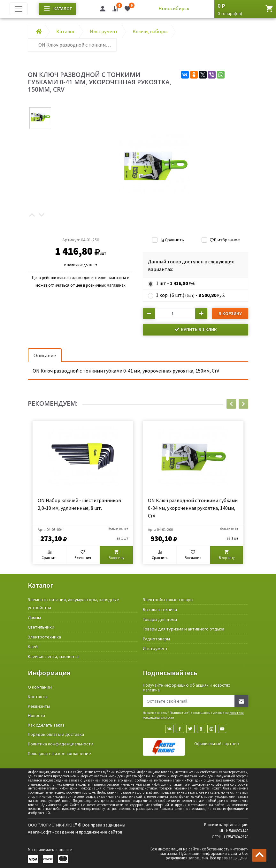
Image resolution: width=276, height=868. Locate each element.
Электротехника (44, 637)
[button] (32, 215)
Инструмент (155, 648)
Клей (33, 646)
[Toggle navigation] (19, 9)
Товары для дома (160, 619)
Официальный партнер (217, 744)
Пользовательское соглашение (59, 753)
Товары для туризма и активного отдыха (184, 629)
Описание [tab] (45, 355)
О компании (40, 687)
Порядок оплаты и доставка (56, 734)
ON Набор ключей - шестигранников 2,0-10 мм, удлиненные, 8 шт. (79, 504)
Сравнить (172, 240)
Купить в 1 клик (195, 329)
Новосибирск (174, 8)
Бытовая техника (160, 609)
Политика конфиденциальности (61, 744)
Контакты (38, 697)
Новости (36, 715)
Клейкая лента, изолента (53, 656)
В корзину (230, 313)
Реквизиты (39, 706)
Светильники (41, 627)
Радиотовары (156, 639)
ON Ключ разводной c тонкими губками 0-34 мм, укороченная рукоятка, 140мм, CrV (193, 508)
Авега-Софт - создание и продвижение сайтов (75, 832)
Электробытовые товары (168, 600)
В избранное (225, 240)
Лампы (34, 617)
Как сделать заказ (46, 725)
